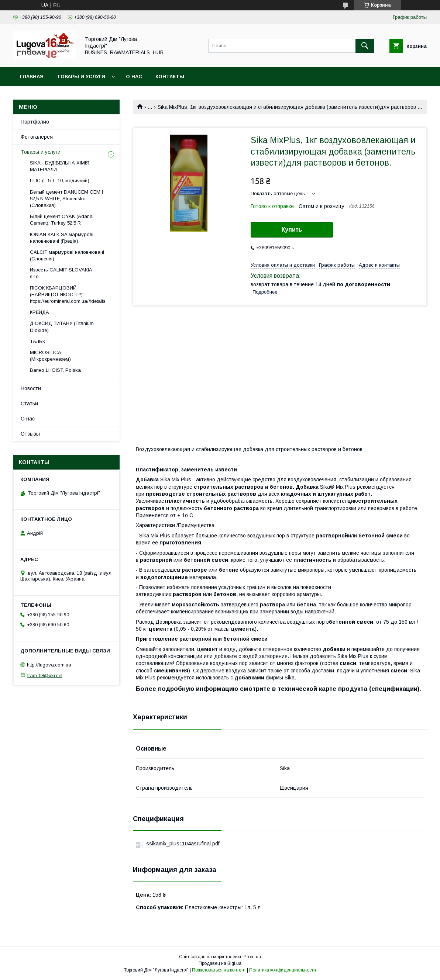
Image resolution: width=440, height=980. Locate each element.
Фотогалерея (37, 137)
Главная (32, 77)
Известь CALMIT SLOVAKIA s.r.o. (61, 273)
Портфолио (35, 122)
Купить (292, 230)
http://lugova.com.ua (49, 665)
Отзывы (30, 434)
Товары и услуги (81, 77)
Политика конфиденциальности (283, 970)
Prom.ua (252, 957)
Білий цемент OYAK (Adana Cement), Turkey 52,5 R (61, 220)
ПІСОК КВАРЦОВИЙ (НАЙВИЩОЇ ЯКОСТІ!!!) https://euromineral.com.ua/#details (68, 295)
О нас (134, 77)
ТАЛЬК (37, 341)
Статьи (29, 404)
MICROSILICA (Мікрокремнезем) (50, 356)
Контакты (170, 77)
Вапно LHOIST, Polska (55, 370)
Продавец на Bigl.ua (220, 963)
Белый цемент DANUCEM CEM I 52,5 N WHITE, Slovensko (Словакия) (66, 199)
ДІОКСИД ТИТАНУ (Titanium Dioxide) (62, 327)
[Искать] (365, 46)
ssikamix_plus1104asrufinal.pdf (183, 844)
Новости (31, 388)
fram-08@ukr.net (45, 675)
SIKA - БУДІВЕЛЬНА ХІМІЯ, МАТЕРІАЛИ (60, 166)
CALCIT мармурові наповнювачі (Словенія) (67, 255)
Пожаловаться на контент (219, 970)
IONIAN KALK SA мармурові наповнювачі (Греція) (62, 238)
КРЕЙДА (39, 312)
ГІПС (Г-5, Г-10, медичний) (60, 181)
